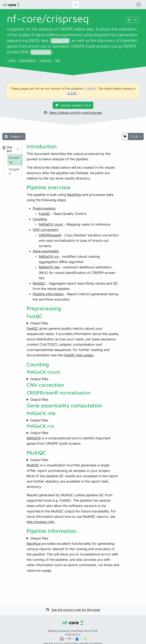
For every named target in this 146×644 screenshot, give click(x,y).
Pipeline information (48, 294)
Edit (133, 20)
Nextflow (74, 195)
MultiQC (39, 283)
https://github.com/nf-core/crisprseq (73, 113)
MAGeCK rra (49, 257)
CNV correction (45, 230)
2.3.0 (72, 93)
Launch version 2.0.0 (73, 105)
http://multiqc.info (40, 522)
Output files (39, 323)
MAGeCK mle (49, 267)
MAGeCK (34, 438)
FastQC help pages (78, 355)
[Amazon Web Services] (70, 639)
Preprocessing (44, 208)
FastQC (45, 214)
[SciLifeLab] (85, 639)
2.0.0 (135, 136)
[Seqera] (62, 639)
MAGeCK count (51, 224)
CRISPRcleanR (50, 235)
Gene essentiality (46, 251)
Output (13, 136)
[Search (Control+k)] (75, 5)
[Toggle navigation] (139, 5)
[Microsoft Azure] (78, 639)
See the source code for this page (73, 610)
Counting (40, 219)
